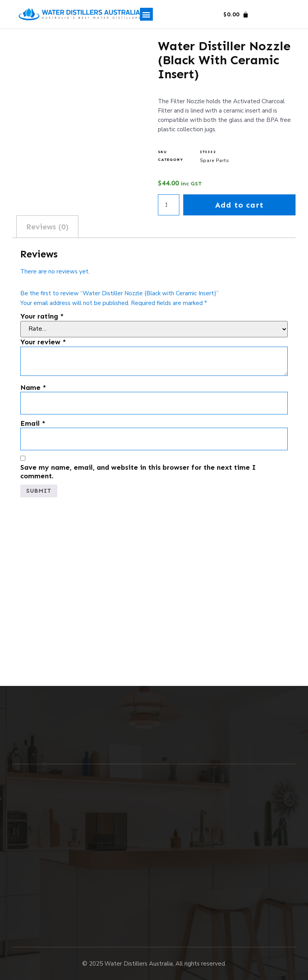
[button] (146, 14)
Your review (43, 342)
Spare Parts (215, 160)
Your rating (42, 316)
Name (33, 388)
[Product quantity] (168, 205)
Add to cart (239, 205)
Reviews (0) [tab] (47, 227)
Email (33, 424)
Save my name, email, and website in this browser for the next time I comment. (138, 472)
